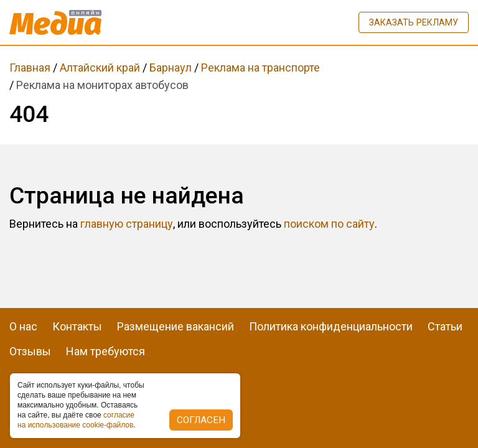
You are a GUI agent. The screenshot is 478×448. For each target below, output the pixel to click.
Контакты (77, 326)
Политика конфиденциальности (331, 326)
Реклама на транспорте (260, 68)
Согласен (201, 420)
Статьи (445, 326)
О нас (23, 326)
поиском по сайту (329, 224)
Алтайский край (100, 68)
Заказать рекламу (414, 22)
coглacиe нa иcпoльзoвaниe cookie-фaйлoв (76, 420)
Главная (30, 68)
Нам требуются (105, 351)
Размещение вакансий (176, 326)
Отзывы (30, 351)
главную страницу (127, 224)
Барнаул (171, 68)
